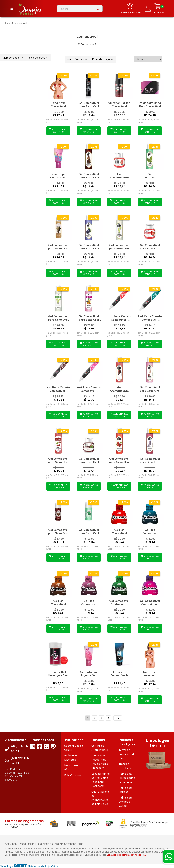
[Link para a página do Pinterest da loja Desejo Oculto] (53, 746)
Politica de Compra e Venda (125, 802)
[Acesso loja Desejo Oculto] (148, 9)
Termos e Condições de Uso (127, 754)
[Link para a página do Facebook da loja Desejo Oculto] (40, 746)
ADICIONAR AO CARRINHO (58, 131)
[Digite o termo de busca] (76, 9)
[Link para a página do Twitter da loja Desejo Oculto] (46, 746)
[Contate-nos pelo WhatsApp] (169, 857)
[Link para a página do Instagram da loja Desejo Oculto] (33, 746)
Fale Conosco (73, 775)
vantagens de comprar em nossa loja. (127, 855)
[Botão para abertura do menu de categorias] (12, 8)
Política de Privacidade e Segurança (127, 778)
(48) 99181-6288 (20, 760)
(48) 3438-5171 (20, 749)
